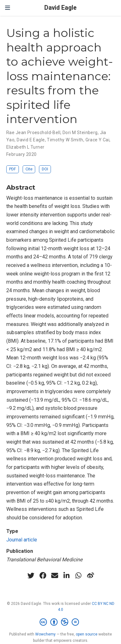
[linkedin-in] (67, 576)
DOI (45, 169)
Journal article (22, 540)
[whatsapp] (79, 576)
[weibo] (91, 576)
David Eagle (60, 8)
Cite (29, 169)
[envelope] (55, 576)
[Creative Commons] (60, 622)
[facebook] (43, 576)
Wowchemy (45, 634)
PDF (13, 169)
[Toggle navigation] (8, 8)
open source (87, 634)
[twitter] (31, 576)
